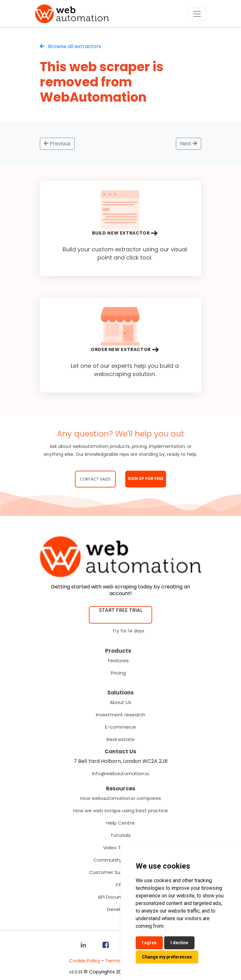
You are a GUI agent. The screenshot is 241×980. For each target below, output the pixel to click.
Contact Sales (95, 479)
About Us (120, 702)
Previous (57, 144)
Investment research (120, 715)
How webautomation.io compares (121, 798)
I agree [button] (149, 943)
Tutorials (120, 835)
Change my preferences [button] (167, 957)
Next (188, 144)
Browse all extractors (71, 46)
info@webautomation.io (121, 773)
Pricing (118, 673)
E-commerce (120, 727)
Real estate (120, 739)
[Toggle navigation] (197, 14)
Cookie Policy (84, 961)
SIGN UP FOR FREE (146, 478)
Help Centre (120, 823)
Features (118, 660)
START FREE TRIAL (121, 610)
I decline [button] (179, 943)
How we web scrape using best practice (121, 810)
